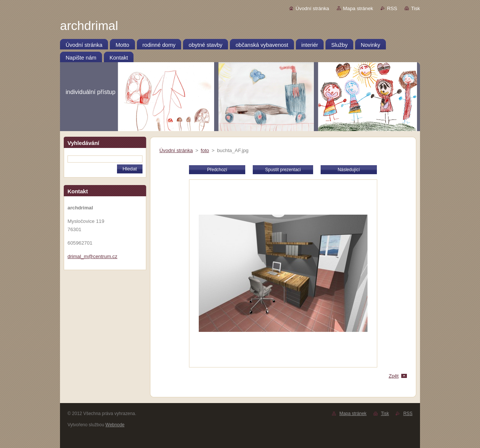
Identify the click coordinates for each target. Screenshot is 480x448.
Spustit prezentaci (283, 170)
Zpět (394, 376)
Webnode (115, 425)
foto (205, 150)
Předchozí (217, 170)
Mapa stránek (358, 8)
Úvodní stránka (312, 8)
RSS (392, 8)
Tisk (415, 8)
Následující (349, 170)
